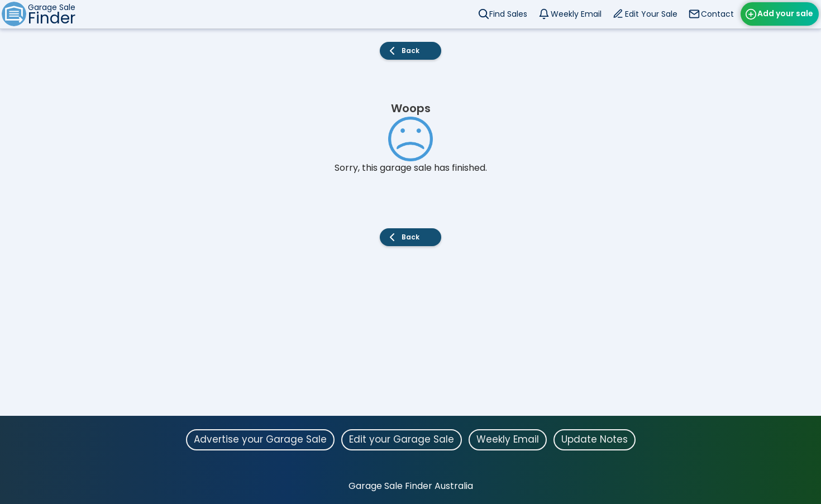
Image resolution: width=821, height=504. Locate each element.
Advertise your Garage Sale (260, 439)
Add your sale (785, 13)
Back (410, 51)
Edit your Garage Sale (402, 439)
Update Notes (595, 439)
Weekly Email (576, 14)
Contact (717, 14)
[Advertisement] (410, 338)
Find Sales (508, 14)
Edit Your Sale (651, 14)
